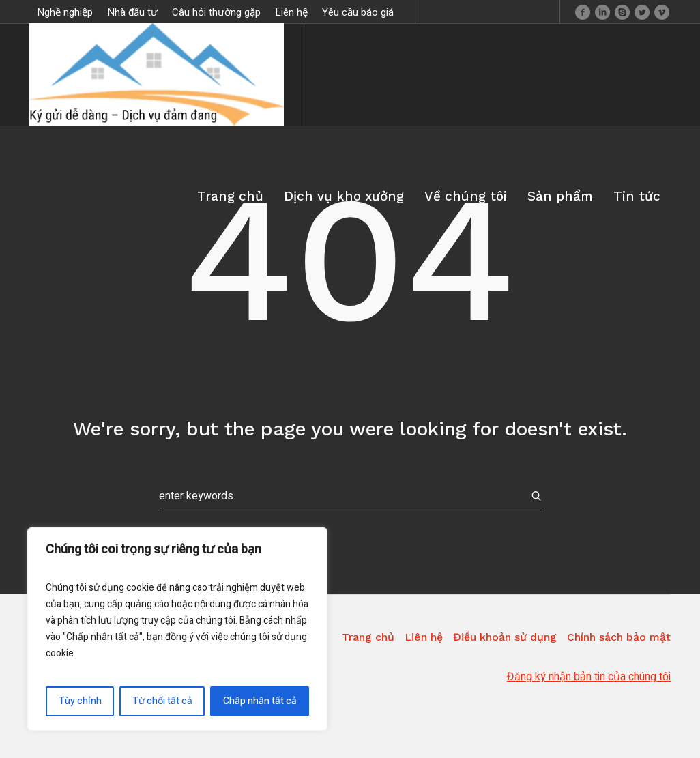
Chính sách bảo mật (619, 637)
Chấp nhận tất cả (260, 701)
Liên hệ (424, 637)
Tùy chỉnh (80, 701)
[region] (177, 629)
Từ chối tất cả (162, 701)
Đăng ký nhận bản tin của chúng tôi (589, 677)
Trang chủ (368, 637)
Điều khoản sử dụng (505, 637)
